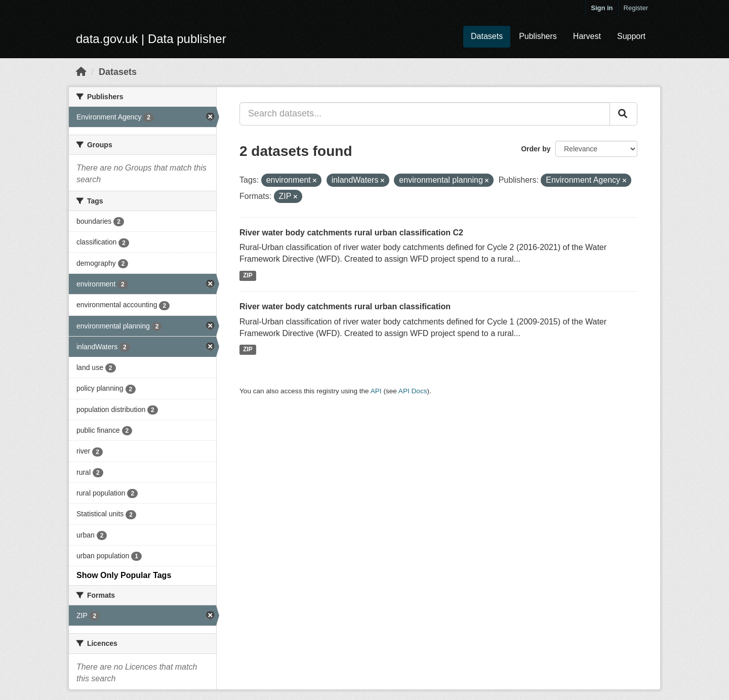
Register (636, 8)
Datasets (487, 36)
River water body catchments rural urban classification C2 (351, 233)
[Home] (81, 72)
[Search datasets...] (425, 114)
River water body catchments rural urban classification (345, 306)
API (376, 391)
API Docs (413, 391)
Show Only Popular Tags (124, 575)
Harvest (587, 36)
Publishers (538, 36)
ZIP (248, 275)
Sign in (602, 8)
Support (631, 36)
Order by (536, 149)
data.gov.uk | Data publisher (151, 39)
